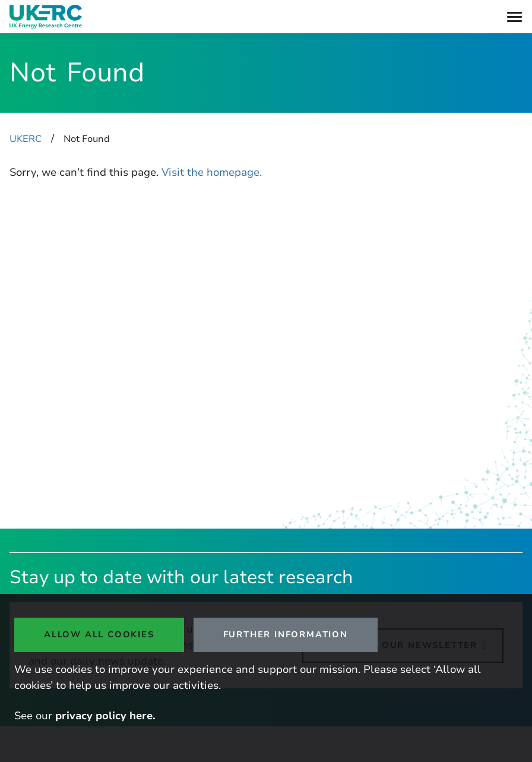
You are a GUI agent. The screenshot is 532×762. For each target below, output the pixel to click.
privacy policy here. (105, 716)
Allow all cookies (99, 634)
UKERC (26, 139)
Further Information (286, 634)
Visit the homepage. (212, 172)
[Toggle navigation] (514, 17)
